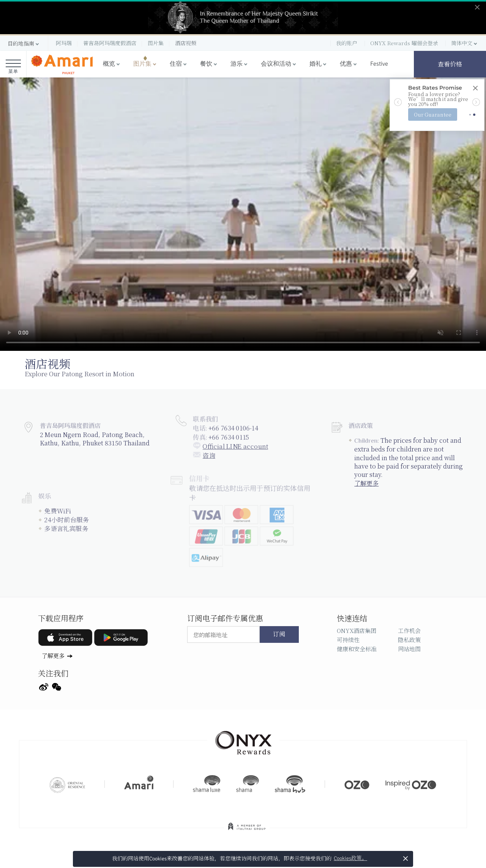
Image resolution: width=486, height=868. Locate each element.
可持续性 (348, 640)
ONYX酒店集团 (357, 630)
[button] (24, 43)
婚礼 (316, 64)
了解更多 (366, 481)
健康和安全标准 (357, 649)
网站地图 (409, 649)
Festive (379, 64)
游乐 (237, 64)
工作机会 (409, 630)
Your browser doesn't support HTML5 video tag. (243, 214)
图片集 (142, 64)
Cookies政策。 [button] (350, 858)
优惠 (346, 64)
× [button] (406, 858)
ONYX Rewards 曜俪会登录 (404, 43)
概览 (109, 64)
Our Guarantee (433, 114)
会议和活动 (276, 64)
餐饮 (206, 64)
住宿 (176, 64)
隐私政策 (409, 640)
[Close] (475, 88)
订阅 (279, 634)
